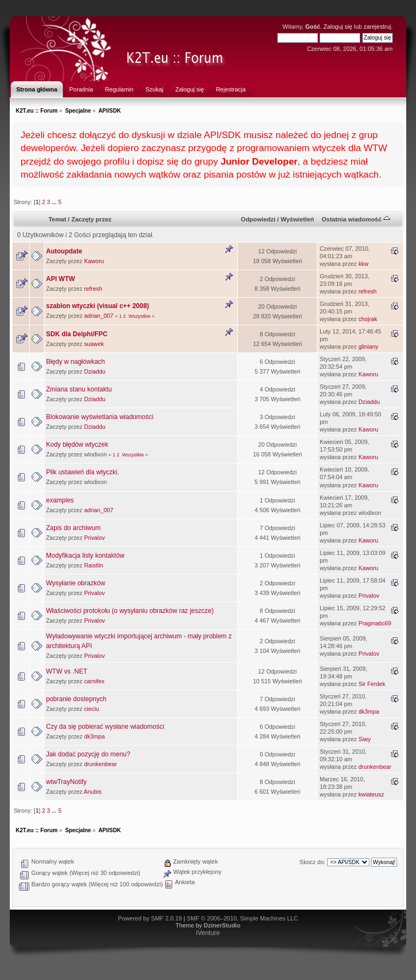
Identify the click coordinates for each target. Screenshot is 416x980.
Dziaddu (95, 371)
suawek (94, 344)
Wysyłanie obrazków (76, 583)
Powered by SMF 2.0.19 (150, 918)
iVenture (208, 933)
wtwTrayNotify (66, 782)
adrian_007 (99, 316)
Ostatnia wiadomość (356, 219)
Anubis (93, 792)
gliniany (369, 347)
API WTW (60, 279)
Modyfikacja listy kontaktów (85, 556)
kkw (364, 264)
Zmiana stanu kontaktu (79, 389)
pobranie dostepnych (76, 699)
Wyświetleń (297, 219)
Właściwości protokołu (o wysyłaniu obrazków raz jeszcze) (130, 611)
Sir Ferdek (372, 684)
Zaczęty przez (92, 219)
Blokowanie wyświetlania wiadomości (100, 417)
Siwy (365, 739)
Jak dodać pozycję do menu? (88, 754)
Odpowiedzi (258, 219)
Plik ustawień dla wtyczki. (83, 472)
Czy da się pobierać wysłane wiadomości (105, 727)
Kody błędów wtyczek (77, 445)
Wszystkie (139, 316)
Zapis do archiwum (73, 528)
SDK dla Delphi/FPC (77, 334)
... (55, 202)
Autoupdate (64, 251)
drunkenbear (100, 764)
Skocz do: (313, 862)
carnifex (94, 681)
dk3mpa (369, 711)
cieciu (92, 709)
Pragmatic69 (375, 623)
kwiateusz (371, 794)
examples (60, 500)
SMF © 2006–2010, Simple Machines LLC (243, 918)
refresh (93, 289)
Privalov (94, 538)
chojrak (368, 319)
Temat (57, 219)
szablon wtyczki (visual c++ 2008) (97, 306)
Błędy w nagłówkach (76, 362)
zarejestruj (377, 27)
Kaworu (94, 261)
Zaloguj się (338, 27)
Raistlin (93, 565)
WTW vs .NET (67, 671)
